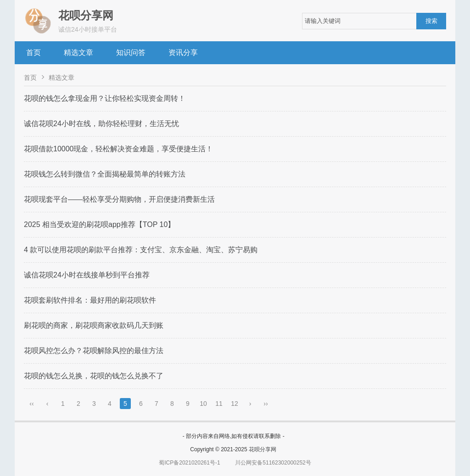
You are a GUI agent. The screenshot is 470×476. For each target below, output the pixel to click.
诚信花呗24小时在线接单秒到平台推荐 (87, 275)
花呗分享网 (263, 449)
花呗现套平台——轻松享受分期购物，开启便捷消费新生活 (119, 199)
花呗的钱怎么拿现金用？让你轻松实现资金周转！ (105, 98)
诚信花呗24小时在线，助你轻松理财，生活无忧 (101, 124)
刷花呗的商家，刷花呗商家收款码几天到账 (94, 325)
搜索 (431, 21)
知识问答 (131, 53)
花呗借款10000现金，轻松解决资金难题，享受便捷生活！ (119, 149)
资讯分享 (183, 53)
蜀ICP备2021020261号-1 (189, 463)
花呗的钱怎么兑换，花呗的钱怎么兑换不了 (94, 376)
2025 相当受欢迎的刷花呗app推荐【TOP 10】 (99, 224)
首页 (34, 53)
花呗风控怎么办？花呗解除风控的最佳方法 (94, 351)
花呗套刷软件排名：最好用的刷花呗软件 (90, 300)
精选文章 (78, 53)
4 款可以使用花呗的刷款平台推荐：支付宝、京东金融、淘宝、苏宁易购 (141, 250)
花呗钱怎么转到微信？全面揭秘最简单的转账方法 (105, 174)
